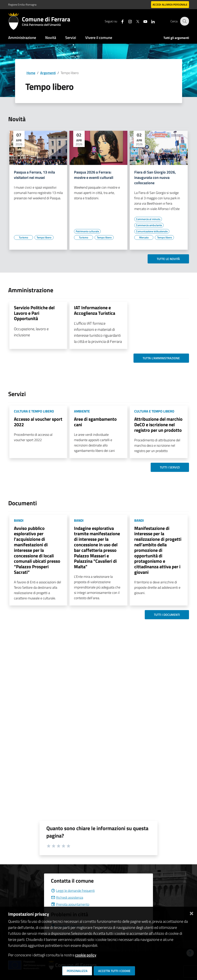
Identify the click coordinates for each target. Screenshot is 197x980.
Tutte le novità (168, 259)
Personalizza (77, 971)
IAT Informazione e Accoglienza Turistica (95, 310)
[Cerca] (184, 21)
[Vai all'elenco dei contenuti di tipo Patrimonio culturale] (87, 231)
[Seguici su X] (135, 21)
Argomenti (48, 73)
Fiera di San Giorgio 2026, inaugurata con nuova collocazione (155, 178)
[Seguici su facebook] (120, 21)
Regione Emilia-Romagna (22, 4)
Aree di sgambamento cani (95, 422)
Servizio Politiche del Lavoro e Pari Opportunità (34, 313)
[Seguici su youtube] (143, 21)
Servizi (71, 38)
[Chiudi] (191, 913)
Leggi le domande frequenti (73, 891)
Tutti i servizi (170, 467)
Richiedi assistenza (67, 897)
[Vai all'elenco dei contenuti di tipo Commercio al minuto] (148, 219)
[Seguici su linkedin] (151, 21)
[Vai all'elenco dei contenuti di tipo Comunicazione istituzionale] (152, 231)
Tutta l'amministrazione (161, 358)
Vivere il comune (99, 38)
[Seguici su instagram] (128, 21)
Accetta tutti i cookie (114, 971)
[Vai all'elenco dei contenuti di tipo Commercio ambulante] (149, 225)
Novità (51, 38)
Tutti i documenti (167, 615)
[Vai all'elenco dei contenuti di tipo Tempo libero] (44, 237)
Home (31, 73)
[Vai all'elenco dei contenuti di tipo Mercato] (144, 237)
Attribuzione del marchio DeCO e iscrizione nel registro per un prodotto (158, 425)
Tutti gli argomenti (176, 38)
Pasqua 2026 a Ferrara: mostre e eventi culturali (94, 175)
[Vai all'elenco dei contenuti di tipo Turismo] (23, 237)
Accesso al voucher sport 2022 (38, 422)
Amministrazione (22, 38)
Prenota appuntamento (70, 904)
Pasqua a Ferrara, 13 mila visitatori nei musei (34, 175)
